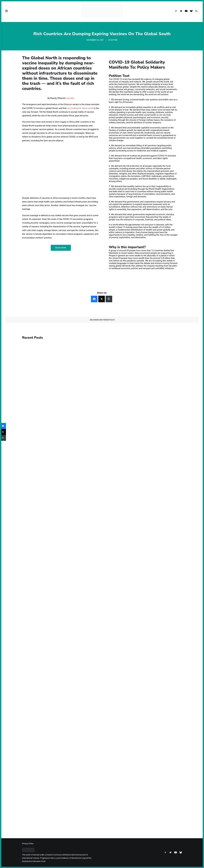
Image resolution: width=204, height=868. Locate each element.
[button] (177, 11)
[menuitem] (177, 11)
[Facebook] (94, 299)
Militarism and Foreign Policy (102, 320)
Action (114, 40)
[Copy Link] (109, 299)
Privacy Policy (28, 844)
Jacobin (70, 98)
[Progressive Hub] (102, 11)
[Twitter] (102, 299)
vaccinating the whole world (80, 108)
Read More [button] (61, 248)
